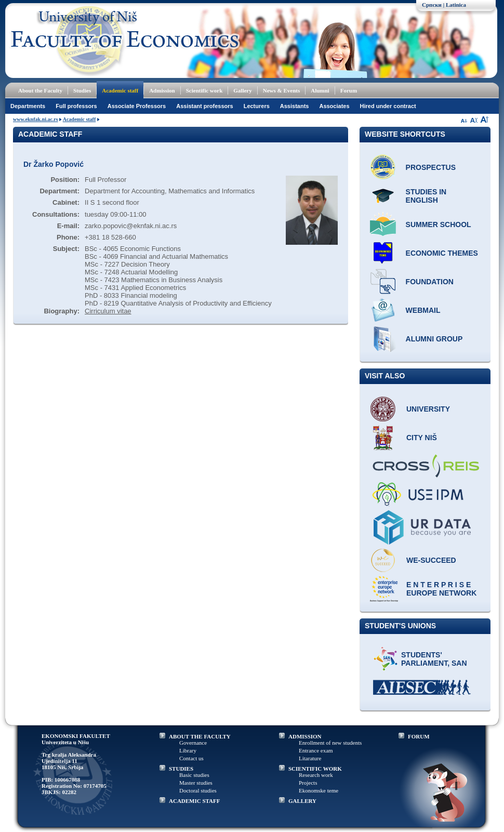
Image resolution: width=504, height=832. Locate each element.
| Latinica (455, 5)
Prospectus (431, 167)
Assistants (295, 106)
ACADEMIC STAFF (195, 801)
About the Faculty (40, 90)
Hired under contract (388, 106)
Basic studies (194, 775)
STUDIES (181, 769)
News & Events (282, 90)
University (428, 409)
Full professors (76, 106)
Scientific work (204, 90)
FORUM (419, 736)
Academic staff (120, 90)
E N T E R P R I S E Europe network (441, 589)
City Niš (422, 438)
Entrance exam (316, 750)
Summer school (439, 224)
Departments (28, 106)
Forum (349, 90)
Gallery (242, 90)
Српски (432, 5)
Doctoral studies (198, 790)
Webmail (423, 310)
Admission (162, 90)
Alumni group (434, 339)
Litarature (310, 758)
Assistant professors (204, 106)
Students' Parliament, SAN (434, 659)
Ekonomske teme (319, 790)
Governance (193, 743)
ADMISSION (305, 736)
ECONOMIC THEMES (442, 253)
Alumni (320, 90)
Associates (334, 106)
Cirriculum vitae (108, 311)
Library (188, 750)
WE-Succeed (431, 560)
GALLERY (302, 801)
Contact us (191, 758)
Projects (308, 783)
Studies (82, 90)
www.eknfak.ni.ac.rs (36, 119)
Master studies (196, 783)
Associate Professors (137, 106)
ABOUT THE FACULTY (200, 736)
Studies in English (426, 196)
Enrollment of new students (330, 743)
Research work (316, 775)
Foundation (430, 282)
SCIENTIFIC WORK (315, 769)
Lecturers (257, 106)
